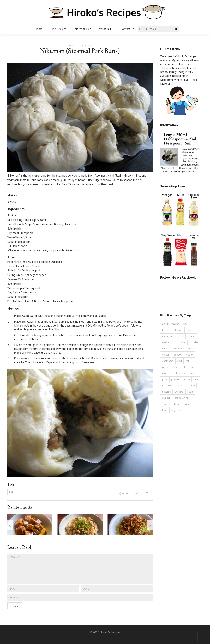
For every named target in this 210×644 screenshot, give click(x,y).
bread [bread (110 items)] (165, 330)
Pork (89, 45)
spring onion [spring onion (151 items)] (182, 398)
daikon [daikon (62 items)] (166, 355)
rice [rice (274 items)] (196, 379)
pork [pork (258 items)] (165, 379)
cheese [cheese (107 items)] (191, 336)
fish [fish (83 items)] (188, 361)
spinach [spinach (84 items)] (166, 398)
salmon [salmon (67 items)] (191, 385)
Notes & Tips (83, 29)
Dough (81, 45)
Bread (71, 45)
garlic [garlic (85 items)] (165, 367)
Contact (127, 29)
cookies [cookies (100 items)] (194, 342)
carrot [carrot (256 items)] (180, 336)
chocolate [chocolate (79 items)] (180, 342)
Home (39, 29)
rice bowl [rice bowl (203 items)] (167, 385)
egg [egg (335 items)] (179, 361)
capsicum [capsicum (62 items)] (167, 336)
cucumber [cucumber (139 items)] (179, 349)
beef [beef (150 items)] (186, 324)
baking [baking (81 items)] (176, 324)
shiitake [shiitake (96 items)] (179, 392)
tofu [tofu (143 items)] (176, 404)
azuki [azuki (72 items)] (165, 324)
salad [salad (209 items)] (179, 385)
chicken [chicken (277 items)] (166, 342)
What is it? (106, 29)
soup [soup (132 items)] (190, 392)
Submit (15, 606)
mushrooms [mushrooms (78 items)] (178, 373)
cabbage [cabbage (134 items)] (177, 330)
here (77, 250)
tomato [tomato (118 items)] (187, 404)
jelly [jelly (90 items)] (175, 367)
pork (12, 492)
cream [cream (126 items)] (166, 349)
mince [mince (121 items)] (193, 367)
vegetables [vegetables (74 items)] (177, 410)
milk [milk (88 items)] (183, 367)
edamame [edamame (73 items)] (168, 361)
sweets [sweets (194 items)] (166, 404)
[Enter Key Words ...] (159, 29)
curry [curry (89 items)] (191, 349)
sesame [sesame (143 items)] (166, 392)
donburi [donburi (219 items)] (178, 355)
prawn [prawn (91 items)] (186, 379)
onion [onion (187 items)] (192, 373)
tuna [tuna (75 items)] (165, 410)
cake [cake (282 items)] (189, 330)
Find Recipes (59, 29)
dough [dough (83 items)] (190, 355)
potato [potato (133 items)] (175, 379)
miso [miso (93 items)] (165, 373)
